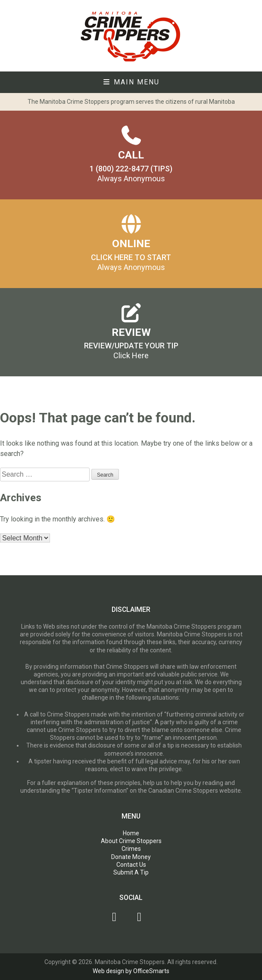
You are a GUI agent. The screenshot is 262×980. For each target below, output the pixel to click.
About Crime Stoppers (131, 841)
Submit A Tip (131, 872)
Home (131, 833)
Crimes (131, 849)
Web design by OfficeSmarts (131, 971)
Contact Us (131, 865)
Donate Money (131, 857)
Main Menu (131, 82)
